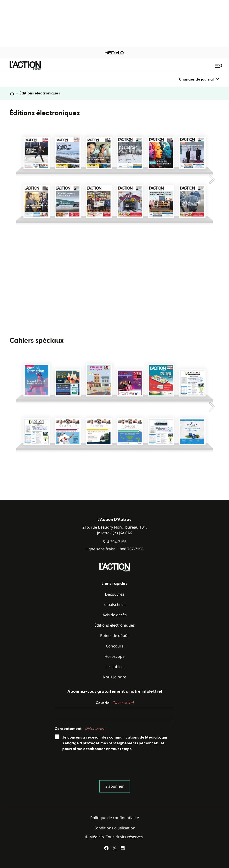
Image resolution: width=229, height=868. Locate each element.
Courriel (114, 703)
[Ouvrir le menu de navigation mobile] (219, 66)
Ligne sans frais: (114, 549)
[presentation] (91, 767)
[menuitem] (199, 79)
